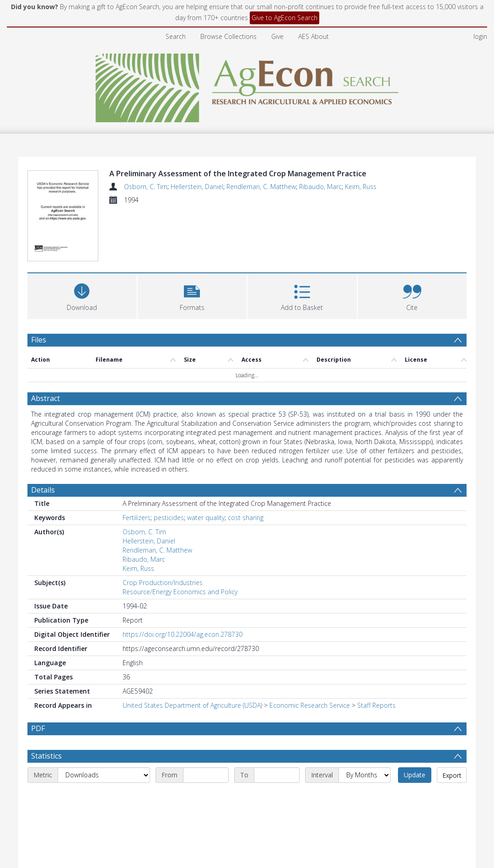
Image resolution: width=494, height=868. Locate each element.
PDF (38, 730)
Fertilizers (137, 519)
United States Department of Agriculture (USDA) (192, 707)
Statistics (46, 779)
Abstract (46, 400)
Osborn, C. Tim (146, 187)
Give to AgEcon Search (285, 18)
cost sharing (246, 519)
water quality (206, 519)
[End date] (277, 798)
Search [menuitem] (176, 36)
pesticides (169, 519)
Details (43, 491)
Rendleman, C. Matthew (261, 187)
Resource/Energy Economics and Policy (180, 593)
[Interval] (365, 798)
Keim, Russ (361, 187)
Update (415, 798)
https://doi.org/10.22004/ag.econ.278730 (183, 636)
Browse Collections (228, 36)
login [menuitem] (480, 36)
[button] (192, 296)
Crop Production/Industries (163, 584)
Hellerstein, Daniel (197, 187)
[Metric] (104, 798)
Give (277, 36)
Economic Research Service (310, 707)
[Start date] (206, 798)
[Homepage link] (247, 85)
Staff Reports (376, 707)
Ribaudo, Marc (320, 187)
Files (39, 341)
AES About (314, 36)
